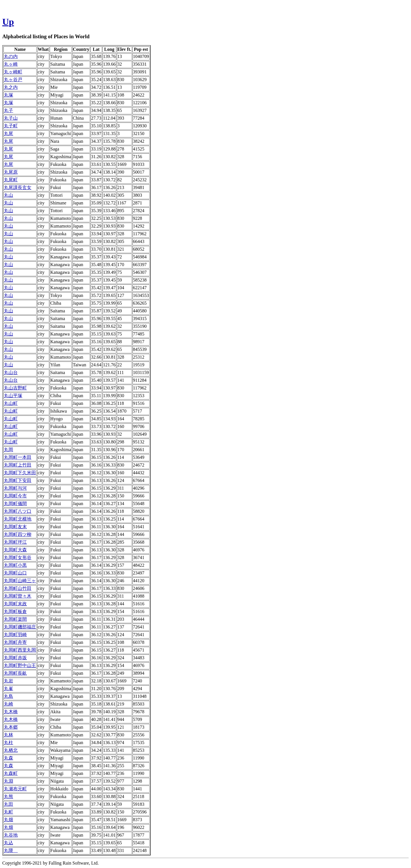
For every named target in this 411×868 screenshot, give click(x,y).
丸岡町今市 (15, 496)
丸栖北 (11, 750)
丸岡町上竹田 (18, 465)
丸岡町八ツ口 (18, 511)
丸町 (9, 812)
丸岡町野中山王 (20, 665)
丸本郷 (11, 727)
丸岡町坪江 (15, 542)
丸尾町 (11, 180)
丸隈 (11, 850)
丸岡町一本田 (18, 457)
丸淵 (9, 781)
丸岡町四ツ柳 (18, 534)
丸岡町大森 (15, 550)
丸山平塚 (13, 396)
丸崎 (9, 704)
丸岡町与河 (15, 488)
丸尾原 (11, 172)
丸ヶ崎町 (13, 72)
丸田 (9, 804)
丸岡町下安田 (18, 480)
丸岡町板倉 (15, 611)
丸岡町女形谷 (18, 557)
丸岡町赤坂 (15, 658)
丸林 (9, 735)
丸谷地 (11, 835)
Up (8, 22)
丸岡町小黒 (15, 565)
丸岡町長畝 (15, 673)
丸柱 (9, 743)
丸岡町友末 (15, 527)
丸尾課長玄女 (18, 187)
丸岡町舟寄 (15, 642)
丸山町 (11, 403)
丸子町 (11, 126)
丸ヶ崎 (11, 64)
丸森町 (11, 773)
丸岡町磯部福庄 (20, 627)
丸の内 (11, 56)
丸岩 (9, 681)
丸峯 (9, 689)
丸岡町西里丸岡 (20, 650)
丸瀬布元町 (15, 789)
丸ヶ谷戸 (13, 80)
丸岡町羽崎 (15, 635)
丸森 (9, 758)
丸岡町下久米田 (20, 473)
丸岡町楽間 (15, 619)
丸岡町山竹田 (18, 588)
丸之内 (11, 87)
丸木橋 (11, 712)
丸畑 (9, 820)
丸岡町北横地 (18, 519)
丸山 (9, 195)
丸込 (9, 843)
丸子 (9, 110)
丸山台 (11, 372)
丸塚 (9, 95)
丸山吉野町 (15, 388)
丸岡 (9, 450)
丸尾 (9, 133)
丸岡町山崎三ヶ (20, 581)
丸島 (9, 696)
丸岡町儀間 (15, 504)
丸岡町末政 (15, 604)
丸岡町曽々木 (18, 596)
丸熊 (9, 796)
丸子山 (11, 118)
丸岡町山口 (15, 573)
